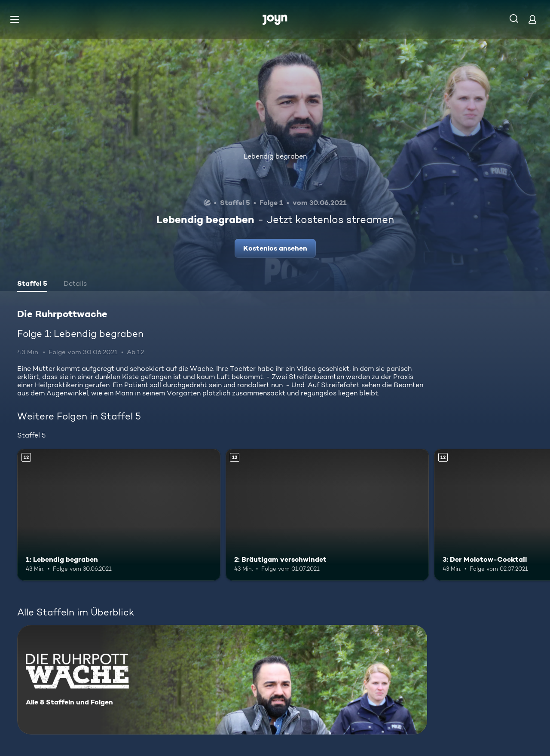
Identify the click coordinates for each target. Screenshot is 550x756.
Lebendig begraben (275, 156)
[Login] (532, 19)
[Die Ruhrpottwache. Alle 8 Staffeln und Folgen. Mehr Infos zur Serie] (222, 680)
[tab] (32, 285)
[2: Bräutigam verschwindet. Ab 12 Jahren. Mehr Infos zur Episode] (327, 515)
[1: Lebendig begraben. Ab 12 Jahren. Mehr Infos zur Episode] (119, 515)
